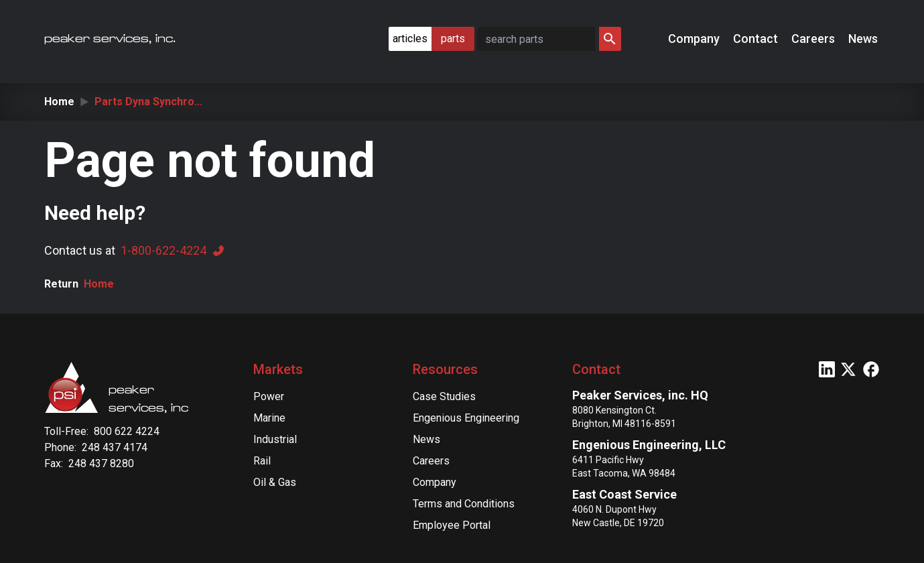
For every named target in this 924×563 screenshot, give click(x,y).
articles (410, 39)
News (864, 39)
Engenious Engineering (466, 418)
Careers (814, 39)
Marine (269, 418)
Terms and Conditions (464, 504)
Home (59, 102)
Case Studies (444, 396)
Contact (757, 39)
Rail (262, 461)
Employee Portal (452, 525)
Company (695, 39)
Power (269, 396)
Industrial (275, 439)
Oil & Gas (275, 482)
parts (453, 39)
